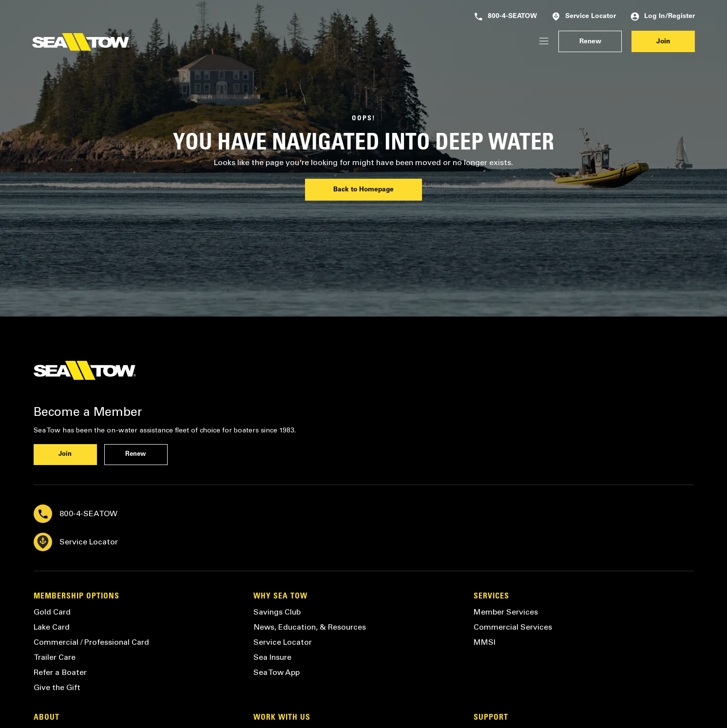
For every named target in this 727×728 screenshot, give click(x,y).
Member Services (506, 612)
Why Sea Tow (280, 597)
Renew (590, 42)
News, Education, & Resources (310, 627)
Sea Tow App (277, 672)
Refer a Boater (60, 672)
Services (491, 597)
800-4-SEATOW (506, 17)
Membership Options (77, 597)
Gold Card (52, 612)
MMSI (485, 642)
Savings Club (277, 612)
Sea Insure (272, 657)
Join (663, 42)
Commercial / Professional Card (91, 642)
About (47, 718)
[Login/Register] (544, 42)
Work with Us (282, 718)
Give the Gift (57, 687)
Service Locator (584, 17)
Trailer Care (55, 657)
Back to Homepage (363, 190)
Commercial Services (513, 627)
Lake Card (52, 627)
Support (491, 718)
